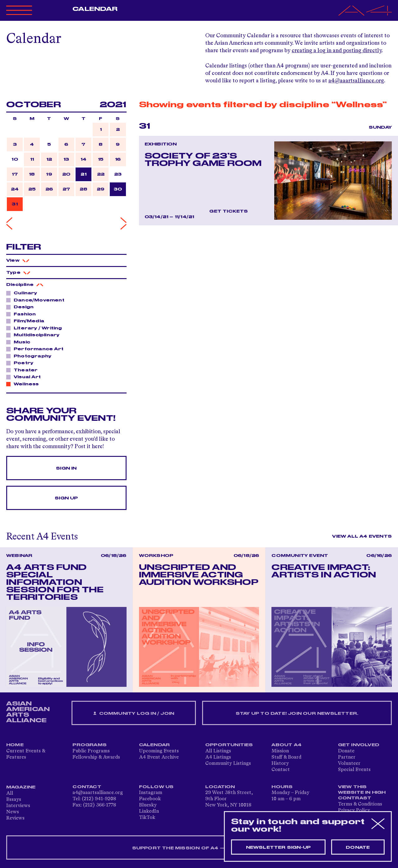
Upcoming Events (159, 751)
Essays (14, 800)
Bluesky (148, 805)
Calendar (95, 9)
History (280, 764)
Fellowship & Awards (96, 757)
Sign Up (66, 498)
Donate (346, 751)
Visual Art (25, 377)
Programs (90, 745)
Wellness (25, 384)
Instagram (151, 793)
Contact (281, 770)
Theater (24, 370)
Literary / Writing (36, 328)
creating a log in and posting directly (337, 51)
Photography (31, 356)
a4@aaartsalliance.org (356, 81)
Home (15, 745)
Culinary (24, 293)
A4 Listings (218, 757)
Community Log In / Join (134, 714)
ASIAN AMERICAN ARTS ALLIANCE (28, 712)
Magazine (21, 787)
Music (20, 342)
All (10, 793)
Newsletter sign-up (278, 847)
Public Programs (91, 751)
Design (22, 307)
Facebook (150, 799)
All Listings (218, 751)
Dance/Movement (37, 300)
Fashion (23, 314)
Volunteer (349, 764)
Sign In (66, 468)
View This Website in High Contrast (362, 792)
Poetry (22, 363)
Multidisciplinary (35, 335)
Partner (347, 757)
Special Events (354, 770)
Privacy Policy (354, 811)
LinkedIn (149, 811)
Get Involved (359, 745)
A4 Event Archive (159, 757)
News (13, 812)
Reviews (15, 818)
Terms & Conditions (360, 804)
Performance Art (37, 349)
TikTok (147, 818)
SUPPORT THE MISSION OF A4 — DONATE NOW (199, 848)
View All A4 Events (362, 536)
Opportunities (229, 745)
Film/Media (27, 321)
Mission (280, 751)
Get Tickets (229, 211)
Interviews (18, 806)
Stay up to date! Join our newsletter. (297, 714)
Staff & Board (286, 757)
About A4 (287, 745)
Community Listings (228, 764)
